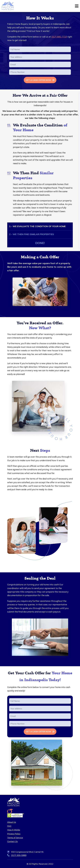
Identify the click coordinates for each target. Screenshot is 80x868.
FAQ (9, 826)
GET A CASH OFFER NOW (38, 80)
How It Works (14, 830)
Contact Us (12, 841)
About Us (12, 822)
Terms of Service (15, 838)
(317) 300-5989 (19, 855)
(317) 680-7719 (59, 37)
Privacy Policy (14, 834)
